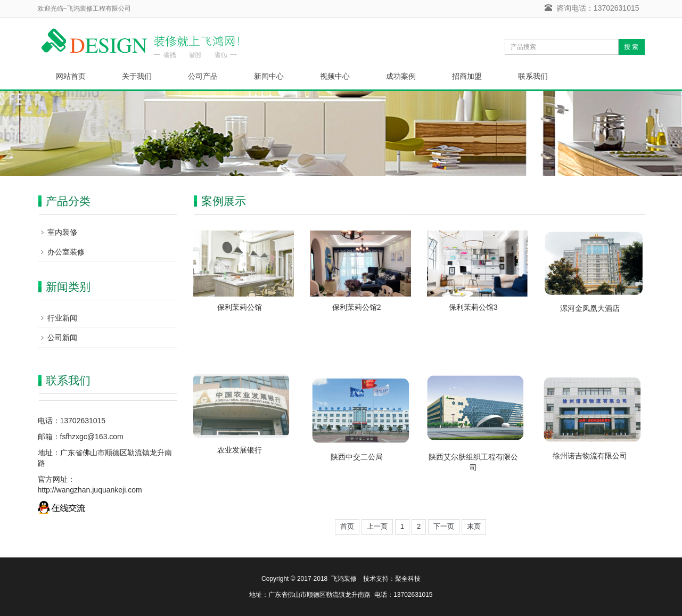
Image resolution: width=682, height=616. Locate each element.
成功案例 (401, 76)
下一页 (444, 526)
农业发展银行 (240, 450)
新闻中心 (269, 76)
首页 (347, 526)
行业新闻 (62, 318)
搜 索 (631, 47)
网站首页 (71, 76)
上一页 (377, 526)
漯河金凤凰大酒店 (590, 308)
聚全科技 (408, 579)
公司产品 (203, 76)
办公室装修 (66, 252)
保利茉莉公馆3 (473, 307)
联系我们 (533, 76)
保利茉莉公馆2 (357, 307)
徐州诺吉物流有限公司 (590, 456)
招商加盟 (467, 76)
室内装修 (62, 232)
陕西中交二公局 (357, 457)
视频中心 (335, 76)
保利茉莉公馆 (240, 307)
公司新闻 (62, 338)
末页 (474, 526)
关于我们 (137, 76)
